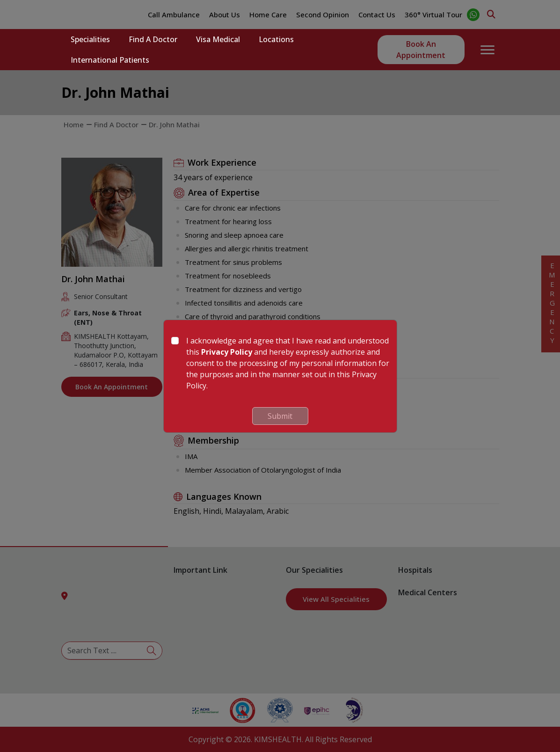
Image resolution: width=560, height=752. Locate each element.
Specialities (90, 39)
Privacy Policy (227, 352)
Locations (276, 39)
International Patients (110, 60)
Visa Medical (218, 39)
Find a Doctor (153, 39)
